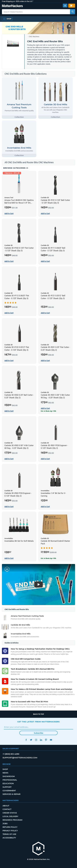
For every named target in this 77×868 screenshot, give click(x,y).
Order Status (10, 813)
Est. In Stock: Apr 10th (48, 411)
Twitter (31, 740)
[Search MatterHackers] (73, 12)
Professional (10, 780)
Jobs (5, 824)
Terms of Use (9, 834)
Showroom (9, 776)
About (6, 806)
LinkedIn (41, 740)
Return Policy (10, 827)
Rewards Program (12, 820)
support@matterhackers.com (20, 758)
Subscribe (39, 733)
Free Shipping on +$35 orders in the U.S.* (18, 1)
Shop (5, 769)
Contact (7, 809)
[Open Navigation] (7, 19)
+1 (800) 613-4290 (11, 754)
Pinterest (46, 740)
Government (9, 791)
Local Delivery (10, 816)
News (5, 773)
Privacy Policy (10, 831)
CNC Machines (34, 37)
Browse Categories (16, 168)
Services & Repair (11, 794)
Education (8, 783)
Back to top (39, 714)
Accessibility (9, 838)
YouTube (51, 740)
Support (7, 787)
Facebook (26, 740)
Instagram (36, 740)
